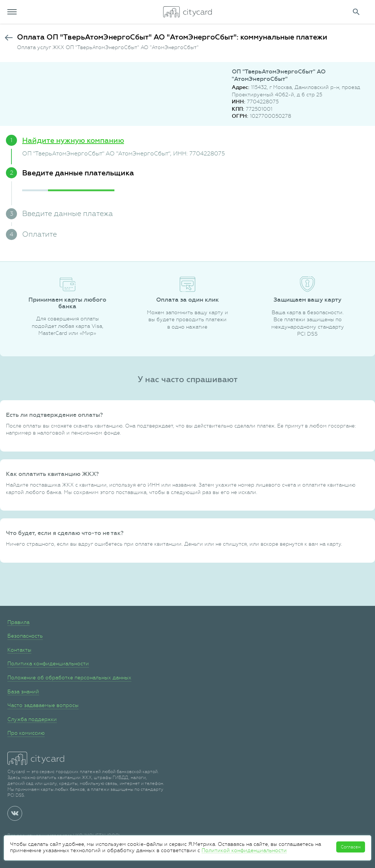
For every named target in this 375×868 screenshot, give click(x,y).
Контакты (19, 650)
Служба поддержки (32, 719)
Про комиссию (26, 733)
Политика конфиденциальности (48, 663)
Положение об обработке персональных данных (69, 677)
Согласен (351, 847)
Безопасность (25, 636)
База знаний (23, 692)
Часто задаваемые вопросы (43, 705)
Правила (18, 622)
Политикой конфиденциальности (244, 850)
